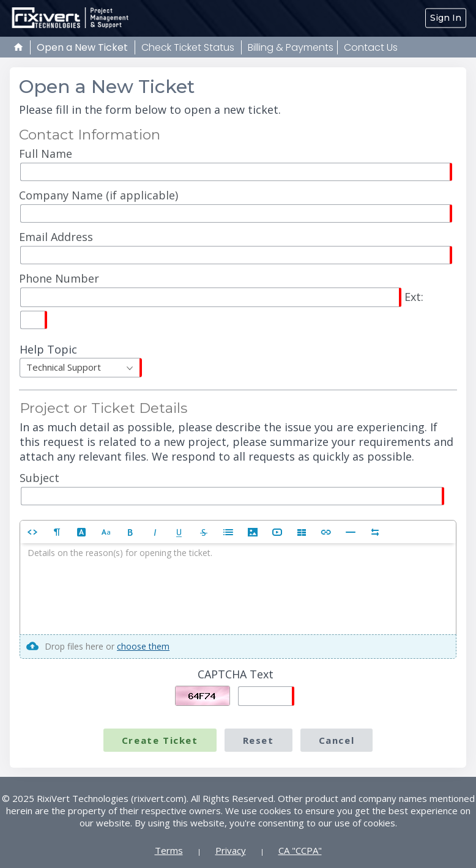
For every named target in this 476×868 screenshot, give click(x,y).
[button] (32, 532)
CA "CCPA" (300, 850)
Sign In (446, 18)
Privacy (231, 850)
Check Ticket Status (188, 47)
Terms (169, 850)
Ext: (221, 300)
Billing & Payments (291, 47)
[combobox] (81, 368)
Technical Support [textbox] (64, 367)
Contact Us (371, 47)
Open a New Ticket (82, 47)
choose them (143, 646)
